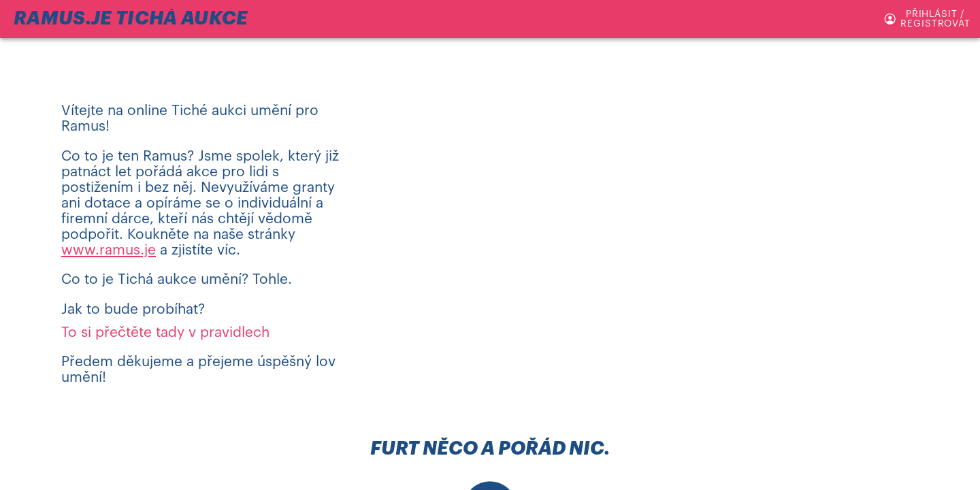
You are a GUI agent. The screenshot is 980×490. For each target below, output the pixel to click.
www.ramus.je (109, 250)
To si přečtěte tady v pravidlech (165, 332)
